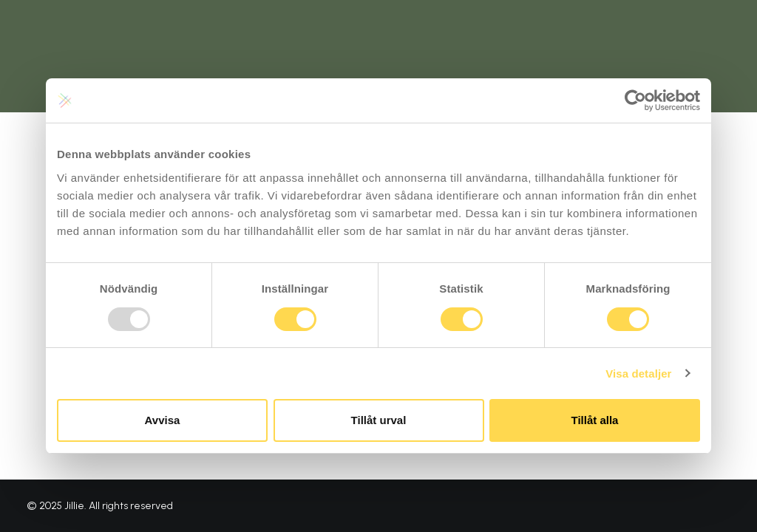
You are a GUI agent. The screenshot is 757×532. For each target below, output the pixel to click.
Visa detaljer (638, 374)
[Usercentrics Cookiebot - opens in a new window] (635, 100)
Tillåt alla (595, 420)
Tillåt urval (379, 420)
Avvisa (163, 420)
